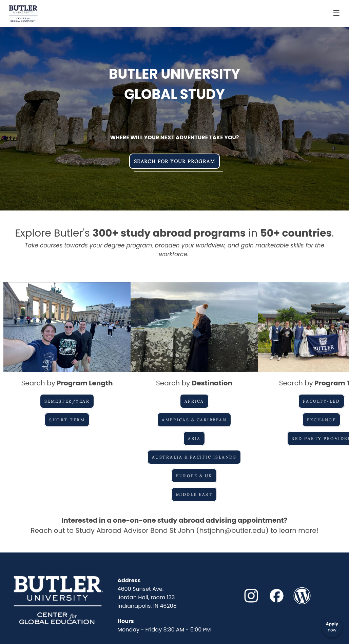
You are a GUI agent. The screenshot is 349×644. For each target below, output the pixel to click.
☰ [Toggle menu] (336, 13)
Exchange (321, 420)
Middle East (194, 494)
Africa (194, 401)
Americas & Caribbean (194, 420)
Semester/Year (67, 401)
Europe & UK (194, 476)
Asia (194, 438)
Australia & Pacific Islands (194, 457)
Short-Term (67, 420)
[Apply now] (332, 627)
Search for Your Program (174, 161)
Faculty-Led (322, 401)
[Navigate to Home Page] (23, 14)
